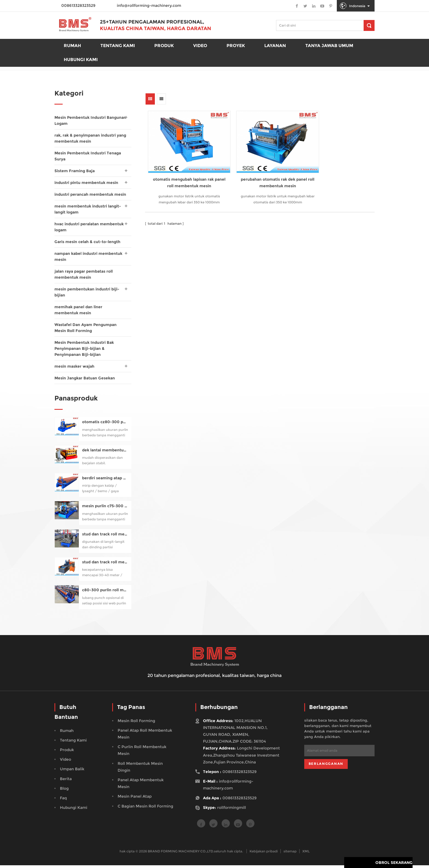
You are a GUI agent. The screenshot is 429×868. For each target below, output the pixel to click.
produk (164, 46)
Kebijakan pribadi (264, 854)
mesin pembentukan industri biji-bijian (87, 292)
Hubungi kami (81, 60)
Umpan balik (72, 772)
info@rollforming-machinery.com (149, 5)
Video (200, 46)
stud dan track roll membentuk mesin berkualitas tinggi (105, 565)
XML (306, 854)
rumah (72, 46)
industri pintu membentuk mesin (86, 183)
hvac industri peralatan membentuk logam (89, 227)
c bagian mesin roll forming (145, 809)
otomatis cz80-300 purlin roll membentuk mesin (105, 425)
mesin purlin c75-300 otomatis (105, 509)
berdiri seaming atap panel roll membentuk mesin (105, 481)
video (66, 762)
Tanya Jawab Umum (329, 46)
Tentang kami (118, 46)
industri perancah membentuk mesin (90, 194)
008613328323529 (240, 801)
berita (66, 782)
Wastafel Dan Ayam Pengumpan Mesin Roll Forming (85, 328)
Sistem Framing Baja (75, 171)
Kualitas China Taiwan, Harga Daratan (157, 29)
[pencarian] (369, 25)
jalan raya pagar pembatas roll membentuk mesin (84, 274)
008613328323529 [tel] (240, 774)
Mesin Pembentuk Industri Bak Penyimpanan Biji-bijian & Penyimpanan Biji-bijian (84, 348)
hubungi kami (74, 810)
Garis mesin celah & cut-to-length (87, 242)
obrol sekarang (394, 864)
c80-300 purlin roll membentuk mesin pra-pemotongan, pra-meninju (105, 593)
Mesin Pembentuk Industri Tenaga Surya (88, 156)
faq (63, 801)
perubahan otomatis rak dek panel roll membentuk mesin (259, 173)
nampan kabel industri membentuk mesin (88, 256)
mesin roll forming (136, 723)
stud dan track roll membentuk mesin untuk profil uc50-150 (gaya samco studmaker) (105, 537)
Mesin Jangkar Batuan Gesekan (85, 378)
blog (64, 791)
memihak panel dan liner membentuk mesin (78, 310)
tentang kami (73, 743)
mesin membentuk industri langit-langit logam (88, 209)
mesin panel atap (135, 799)
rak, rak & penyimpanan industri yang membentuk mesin (90, 138)
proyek (236, 46)
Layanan (275, 46)
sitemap (290, 854)
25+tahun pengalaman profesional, (153, 22)
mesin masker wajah (74, 366)
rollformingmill (232, 810)
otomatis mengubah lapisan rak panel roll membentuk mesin (183, 173)
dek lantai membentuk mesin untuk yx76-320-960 (105, 453)
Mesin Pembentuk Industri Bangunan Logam (90, 120)
